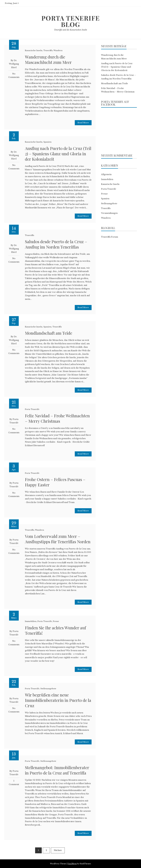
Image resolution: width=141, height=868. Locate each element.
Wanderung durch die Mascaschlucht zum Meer (48, 60)
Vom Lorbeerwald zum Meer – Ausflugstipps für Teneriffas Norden (58, 539)
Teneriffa (48, 50)
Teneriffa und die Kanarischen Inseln (70, 30)
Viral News (72, 864)
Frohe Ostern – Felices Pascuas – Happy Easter (55, 482)
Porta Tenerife (32, 409)
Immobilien (31, 621)
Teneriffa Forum (110, 237)
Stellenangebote (48, 689)
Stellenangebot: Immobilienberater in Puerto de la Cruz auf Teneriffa (57, 770)
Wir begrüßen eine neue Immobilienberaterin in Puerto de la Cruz (58, 700)
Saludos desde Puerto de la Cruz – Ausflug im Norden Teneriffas (56, 244)
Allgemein (106, 174)
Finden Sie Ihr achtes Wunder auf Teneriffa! (55, 630)
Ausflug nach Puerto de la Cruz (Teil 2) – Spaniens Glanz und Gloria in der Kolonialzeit (58, 154)
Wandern (58, 50)
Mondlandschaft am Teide (49, 333)
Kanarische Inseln (34, 50)
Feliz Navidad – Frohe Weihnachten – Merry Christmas (57, 418)
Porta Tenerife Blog (70, 21)
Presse (56, 621)
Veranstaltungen (109, 213)
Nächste (58, 850)
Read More (83, 123)
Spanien (47, 142)
